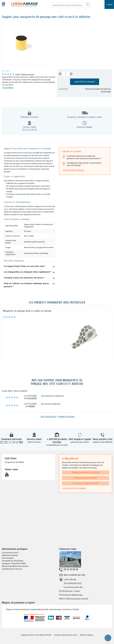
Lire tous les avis (48, 417)
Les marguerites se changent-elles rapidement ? (27, 272)
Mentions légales (87, 635)
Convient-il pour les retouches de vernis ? (24, 278)
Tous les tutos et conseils (74, 488)
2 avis (18, 74)
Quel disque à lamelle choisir (86, 483)
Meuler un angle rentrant (85, 478)
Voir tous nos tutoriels (73, 170)
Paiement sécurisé (11, 439)
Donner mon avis (28, 74)
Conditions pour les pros (12, 569)
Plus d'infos (8, 88)
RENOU (32, 406)
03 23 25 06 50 (71, 570)
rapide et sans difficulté (103, 442)
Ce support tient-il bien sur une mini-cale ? (25, 266)
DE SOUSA (32, 398)
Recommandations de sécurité (15, 566)
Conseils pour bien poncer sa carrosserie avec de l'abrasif (84, 164)
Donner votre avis (66, 417)
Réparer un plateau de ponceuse (86, 473)
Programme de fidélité (14, 462)
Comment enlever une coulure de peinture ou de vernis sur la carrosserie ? (84, 157)
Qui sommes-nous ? (10, 553)
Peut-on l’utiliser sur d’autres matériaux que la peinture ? (26, 285)
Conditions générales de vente (65, 635)
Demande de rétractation (13, 561)
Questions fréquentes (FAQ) (14, 563)
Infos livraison (8, 558)
